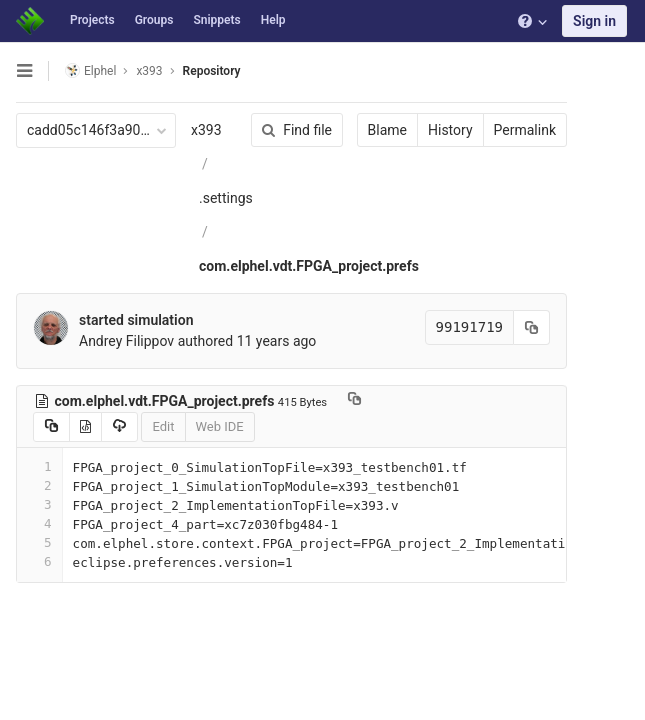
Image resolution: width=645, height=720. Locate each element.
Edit (163, 426)
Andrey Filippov (126, 341)
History (450, 130)
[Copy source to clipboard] (51, 427)
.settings (226, 198)
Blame (387, 130)
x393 (206, 130)
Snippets (216, 20)
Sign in (594, 21)
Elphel (90, 70)
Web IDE (220, 426)
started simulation (136, 320)
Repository (212, 71)
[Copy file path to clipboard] (354, 401)
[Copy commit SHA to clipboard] (532, 327)
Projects (92, 20)
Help (273, 20)
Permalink (525, 130)
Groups (154, 20)
